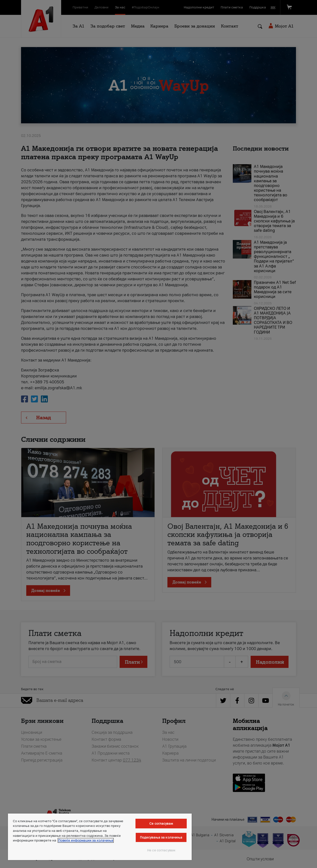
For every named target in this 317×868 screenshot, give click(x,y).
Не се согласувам (161, 850)
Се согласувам (161, 824)
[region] (100, 837)
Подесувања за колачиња (161, 837)
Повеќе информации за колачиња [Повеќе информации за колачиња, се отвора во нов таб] (86, 840)
